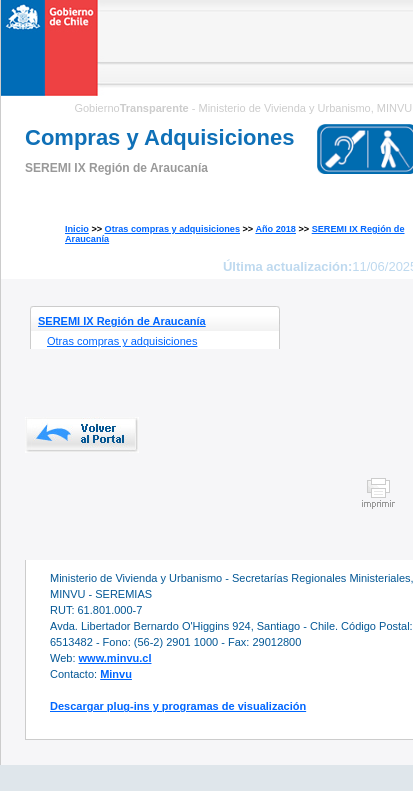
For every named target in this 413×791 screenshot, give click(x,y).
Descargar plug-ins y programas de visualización (178, 706)
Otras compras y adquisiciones (172, 229)
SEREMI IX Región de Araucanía (122, 321)
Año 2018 (275, 229)
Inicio (77, 229)
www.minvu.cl (115, 658)
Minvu (116, 674)
